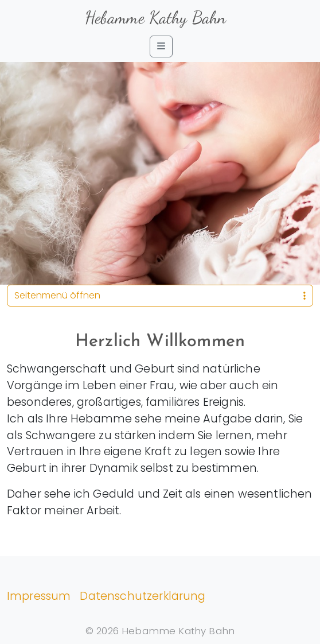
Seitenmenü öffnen (160, 295)
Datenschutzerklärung (143, 596)
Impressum (39, 596)
